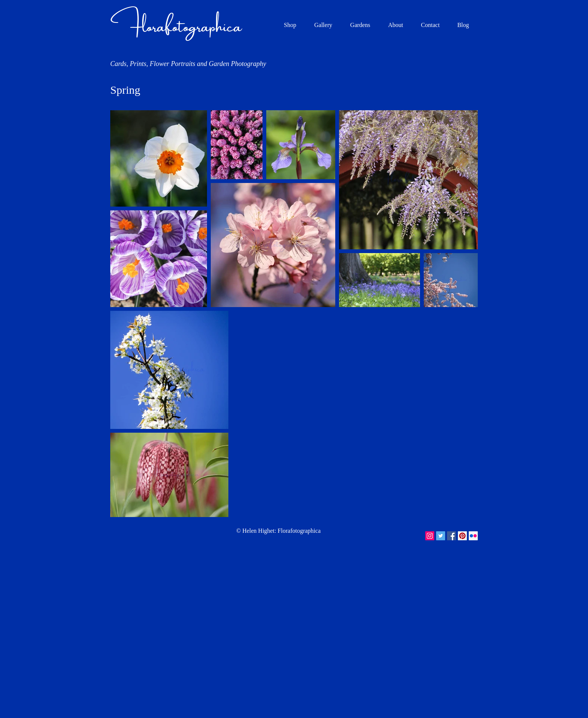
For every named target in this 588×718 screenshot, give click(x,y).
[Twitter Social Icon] (441, 536)
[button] (323, 25)
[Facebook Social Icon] (451, 536)
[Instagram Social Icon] (430, 536)
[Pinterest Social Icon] (462, 536)
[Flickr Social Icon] (473, 536)
